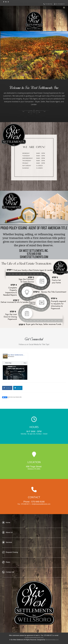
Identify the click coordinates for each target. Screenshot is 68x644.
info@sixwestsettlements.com (34, 638)
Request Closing (12, 552)
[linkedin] (6, 2)
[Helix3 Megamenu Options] (64, 8)
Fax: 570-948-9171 (47, 635)
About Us (9, 532)
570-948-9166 (49, 4)
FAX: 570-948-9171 (60, 4)
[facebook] (4, 2)
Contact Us (10, 572)
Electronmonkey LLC (52, 640)
